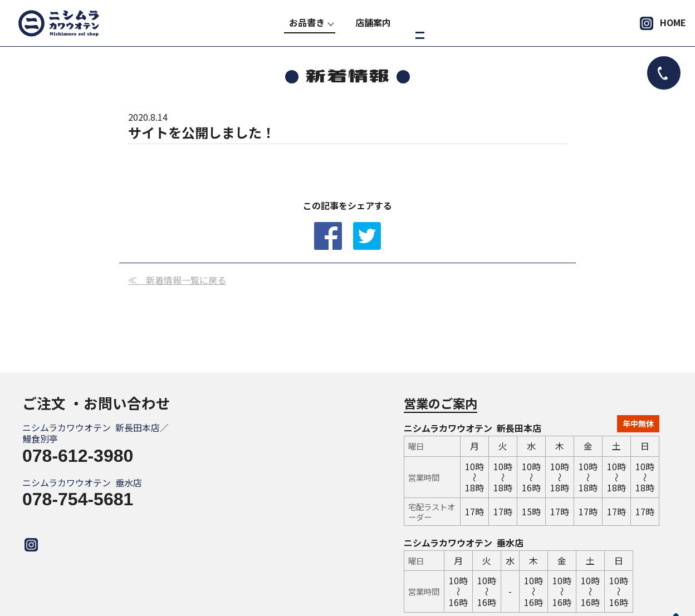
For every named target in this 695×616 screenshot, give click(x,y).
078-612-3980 (78, 456)
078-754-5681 (78, 499)
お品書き (307, 22)
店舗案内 (373, 22)
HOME (673, 22)
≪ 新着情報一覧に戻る (177, 280)
